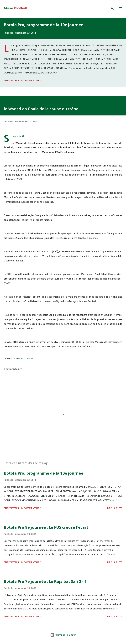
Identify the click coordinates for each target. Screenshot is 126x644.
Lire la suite (115, 508)
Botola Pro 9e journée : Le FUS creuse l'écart (46, 527)
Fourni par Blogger (63, 635)
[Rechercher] (112, 8)
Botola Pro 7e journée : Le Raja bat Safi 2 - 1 (45, 581)
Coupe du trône (23, 358)
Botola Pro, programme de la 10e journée (44, 25)
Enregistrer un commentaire (22, 80)
